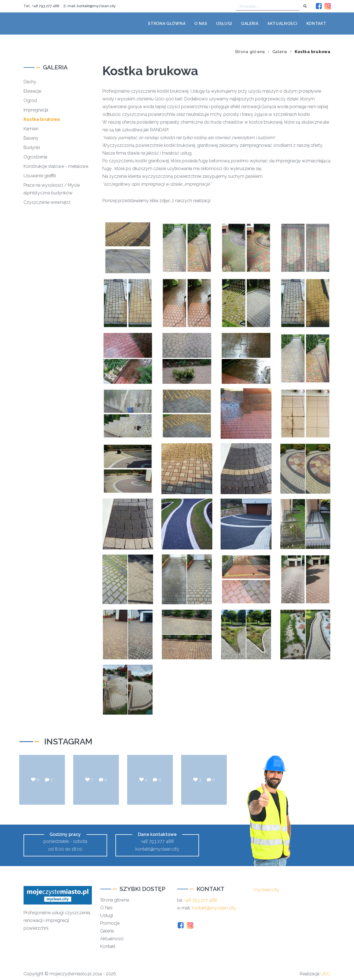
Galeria (250, 24)
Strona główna (167, 24)
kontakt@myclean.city (96, 6)
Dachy (30, 82)
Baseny (31, 138)
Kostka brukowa (313, 52)
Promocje (110, 923)
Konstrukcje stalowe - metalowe (56, 166)
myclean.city (267, 890)
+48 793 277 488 (46, 6)
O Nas (106, 908)
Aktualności (282, 24)
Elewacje (32, 91)
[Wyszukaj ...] (268, 6)
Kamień (31, 129)
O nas (201, 24)
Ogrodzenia (35, 157)
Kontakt (316, 24)
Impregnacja (36, 110)
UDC (325, 974)
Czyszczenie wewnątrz (47, 202)
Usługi (224, 24)
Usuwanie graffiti (40, 176)
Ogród (30, 101)
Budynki (32, 148)
